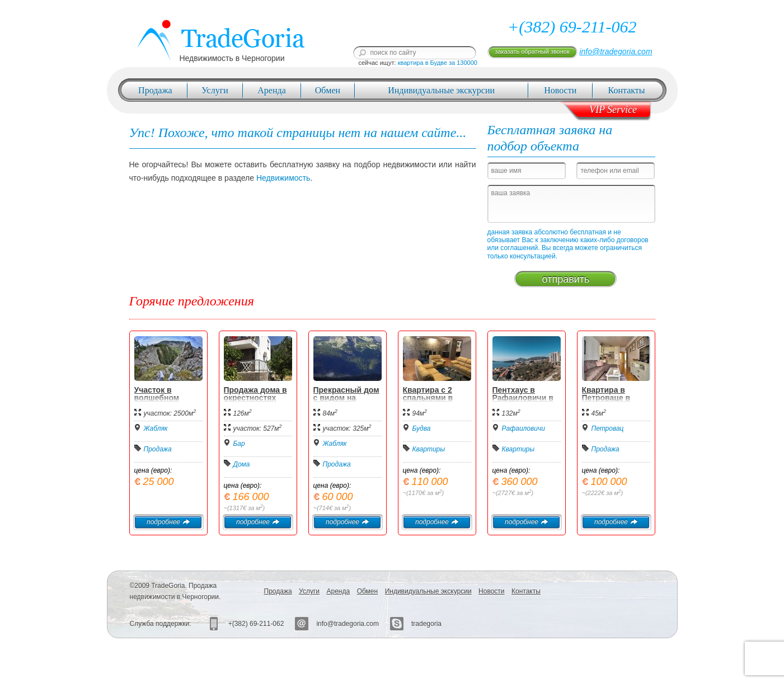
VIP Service (613, 110)
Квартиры (429, 449)
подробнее (168, 522)
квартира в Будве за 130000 (438, 63)
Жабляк (156, 428)
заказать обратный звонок (532, 51)
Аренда (271, 90)
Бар (239, 444)
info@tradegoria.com (616, 51)
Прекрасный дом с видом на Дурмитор (346, 398)
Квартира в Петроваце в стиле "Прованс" (615, 398)
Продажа (155, 90)
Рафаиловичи (524, 428)
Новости (560, 90)
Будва (422, 428)
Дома (242, 464)
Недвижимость (283, 178)
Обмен (328, 90)
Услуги (215, 90)
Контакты (627, 90)
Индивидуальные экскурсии (441, 90)
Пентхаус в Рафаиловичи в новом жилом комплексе (523, 402)
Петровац (608, 428)
